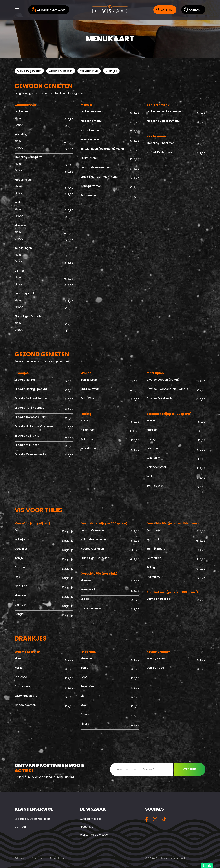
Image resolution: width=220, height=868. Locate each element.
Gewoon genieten (29, 71)
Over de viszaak (91, 819)
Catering (164, 10)
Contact (193, 10)
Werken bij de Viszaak (48, 10)
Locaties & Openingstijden (32, 819)
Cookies (37, 858)
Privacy (20, 858)
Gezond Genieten (61, 71)
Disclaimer (57, 858)
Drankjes (111, 71)
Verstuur (190, 769)
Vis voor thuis (89, 71)
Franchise (86, 827)
